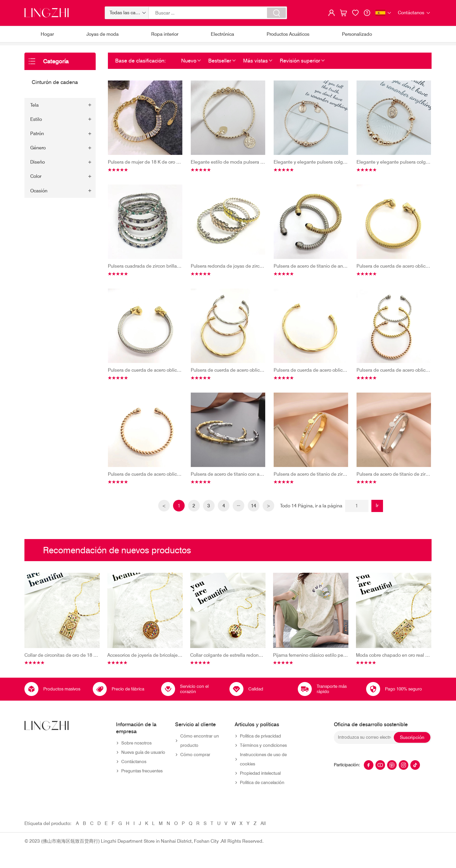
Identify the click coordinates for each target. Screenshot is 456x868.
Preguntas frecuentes (142, 780)
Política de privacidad (260, 745)
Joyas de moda (103, 34)
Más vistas (255, 70)
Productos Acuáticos (288, 34)
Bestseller (220, 70)
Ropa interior (165, 34)
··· (240, 515)
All (263, 833)
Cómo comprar (195, 764)
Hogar (47, 34)
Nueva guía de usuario (143, 762)
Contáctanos (134, 771)
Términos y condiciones (263, 755)
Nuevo (189, 70)
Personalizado (357, 34)
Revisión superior (300, 70)
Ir (380, 515)
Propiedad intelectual (260, 783)
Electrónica (222, 34)
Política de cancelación (262, 792)
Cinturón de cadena (103, 48)
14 (256, 515)
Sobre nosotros (136, 752)
